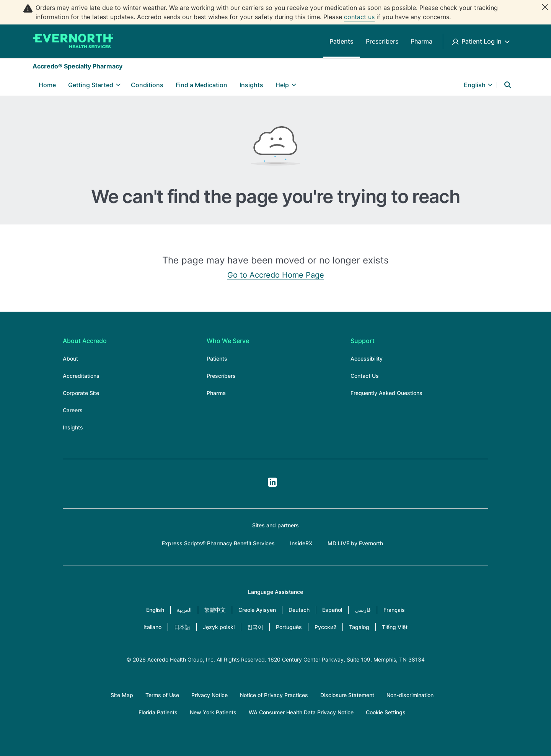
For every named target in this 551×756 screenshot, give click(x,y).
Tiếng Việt (395, 627)
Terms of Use (162, 695)
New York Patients (213, 712)
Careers (73, 410)
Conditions (147, 85)
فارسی (363, 610)
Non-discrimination (410, 695)
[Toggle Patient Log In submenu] (507, 41)
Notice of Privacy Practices (274, 695)
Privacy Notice (209, 695)
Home (47, 85)
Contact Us (365, 376)
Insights (251, 85)
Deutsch (299, 610)
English (155, 610)
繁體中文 (215, 610)
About (70, 358)
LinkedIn (272, 482)
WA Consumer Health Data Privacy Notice (301, 712)
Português (289, 627)
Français (394, 610)
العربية (184, 610)
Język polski (219, 627)
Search (508, 85)
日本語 (182, 627)
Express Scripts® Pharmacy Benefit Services (218, 543)
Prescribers (382, 41)
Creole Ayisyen (257, 610)
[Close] (545, 7)
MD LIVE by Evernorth (355, 543)
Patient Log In (482, 41)
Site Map (122, 695)
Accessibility (367, 358)
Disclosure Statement (347, 695)
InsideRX (301, 543)
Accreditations (81, 376)
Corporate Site (81, 393)
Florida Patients (158, 712)
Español (332, 610)
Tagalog (359, 627)
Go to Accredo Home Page (276, 275)
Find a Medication (201, 85)
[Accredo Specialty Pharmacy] (73, 41)
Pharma (421, 41)
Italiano (152, 627)
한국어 (255, 627)
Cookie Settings (386, 712)
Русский (325, 627)
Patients (342, 41)
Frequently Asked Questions (386, 393)
